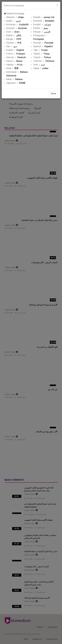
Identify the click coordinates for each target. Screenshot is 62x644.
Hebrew (14, 65)
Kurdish (42, 24)
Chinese (14, 43)
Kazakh (44, 17)
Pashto (40, 28)
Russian (43, 43)
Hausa (14, 61)
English (15, 50)
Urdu (39, 65)
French (16, 54)
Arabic (13, 21)
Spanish (43, 46)
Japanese (16, 83)
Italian (15, 79)
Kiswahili (44, 21)
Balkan (14, 35)
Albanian (15, 17)
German (16, 57)
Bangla (14, 39)
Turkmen (44, 61)
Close (53, 94)
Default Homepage (14, 14)
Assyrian (17, 28)
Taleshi (41, 54)
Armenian (17, 24)
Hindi (12, 68)
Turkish (42, 57)
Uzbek (41, 68)
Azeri (13, 32)
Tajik (40, 50)
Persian (42, 32)
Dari (12, 46)
